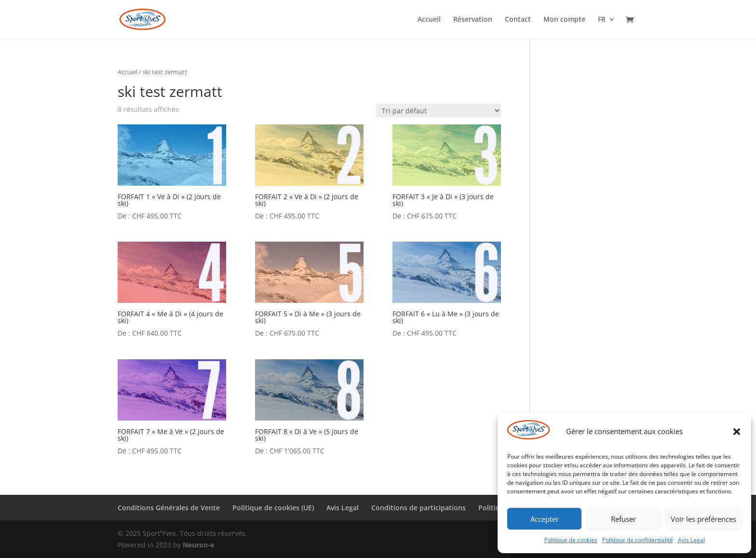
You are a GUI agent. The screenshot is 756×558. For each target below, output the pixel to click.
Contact (518, 20)
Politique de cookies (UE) (273, 508)
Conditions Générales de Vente (169, 508)
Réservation (473, 20)
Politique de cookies (571, 540)
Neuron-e (198, 545)
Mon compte (564, 20)
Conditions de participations (418, 508)
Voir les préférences (703, 519)
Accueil (429, 20)
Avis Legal (691, 540)
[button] (737, 432)
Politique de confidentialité (638, 540)
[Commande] (439, 111)
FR (602, 20)
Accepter (545, 519)
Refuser (623, 519)
